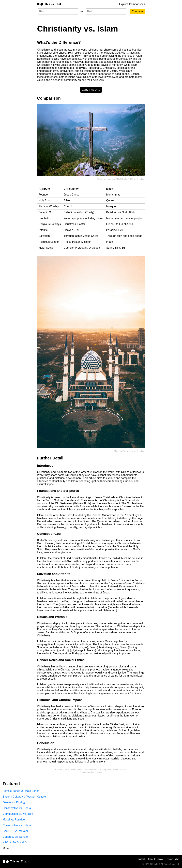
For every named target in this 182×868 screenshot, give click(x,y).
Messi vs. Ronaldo (14, 820)
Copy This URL (91, 90)
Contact (141, 859)
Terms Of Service (156, 859)
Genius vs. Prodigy (14, 802)
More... (7, 848)
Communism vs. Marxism (18, 814)
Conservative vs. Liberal (17, 808)
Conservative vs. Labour (17, 825)
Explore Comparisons (132, 4)
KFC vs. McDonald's (15, 842)
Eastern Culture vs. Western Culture (24, 797)
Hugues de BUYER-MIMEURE (119, 179)
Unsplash (141, 179)
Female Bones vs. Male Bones (21, 791)
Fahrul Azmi (128, 451)
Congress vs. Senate (15, 837)
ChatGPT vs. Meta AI (15, 831)
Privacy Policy (173, 859)
